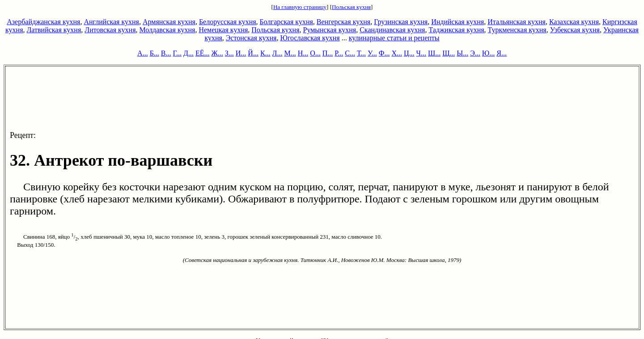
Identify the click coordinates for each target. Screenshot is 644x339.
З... (229, 53)
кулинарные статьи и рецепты (394, 38)
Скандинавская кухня (392, 30)
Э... (475, 53)
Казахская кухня (574, 22)
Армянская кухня (169, 22)
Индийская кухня (458, 22)
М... (290, 53)
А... (143, 53)
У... (372, 53)
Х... (397, 53)
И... (241, 53)
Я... (502, 53)
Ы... (462, 53)
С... (350, 53)
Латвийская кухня (54, 30)
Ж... (217, 53)
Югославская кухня (310, 38)
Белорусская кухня (228, 22)
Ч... (421, 53)
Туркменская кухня (517, 30)
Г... (177, 53)
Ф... (384, 53)
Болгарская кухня (286, 22)
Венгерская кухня (343, 22)
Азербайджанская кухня (43, 22)
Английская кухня (111, 22)
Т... (361, 53)
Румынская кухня (329, 30)
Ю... (488, 53)
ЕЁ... (203, 53)
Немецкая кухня (223, 30)
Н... (303, 53)
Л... (278, 53)
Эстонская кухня (251, 38)
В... (166, 53)
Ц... (409, 53)
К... (265, 53)
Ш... (434, 53)
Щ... (449, 53)
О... (315, 53)
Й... (253, 53)
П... (328, 53)
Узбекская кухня (575, 30)
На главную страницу (300, 7)
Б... (155, 53)
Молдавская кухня (167, 30)
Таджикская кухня (456, 30)
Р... (339, 53)
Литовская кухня (110, 30)
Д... (189, 53)
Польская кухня (351, 7)
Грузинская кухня (401, 22)
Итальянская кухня (517, 22)
